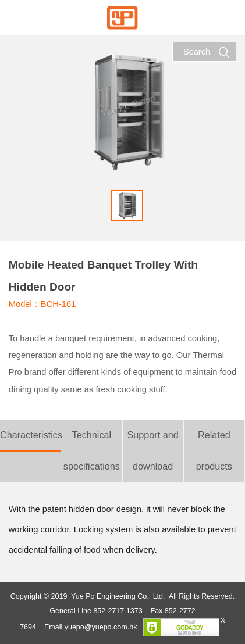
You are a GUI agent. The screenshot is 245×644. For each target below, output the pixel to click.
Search (207, 52)
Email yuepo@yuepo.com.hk (91, 627)
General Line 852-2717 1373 (96, 611)
